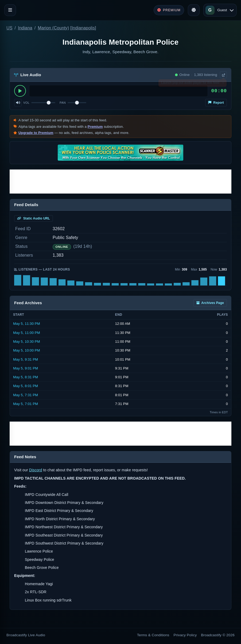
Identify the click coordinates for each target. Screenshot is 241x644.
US (9, 28)
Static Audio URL (34, 218)
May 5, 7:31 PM (26, 395)
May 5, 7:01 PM (26, 404)
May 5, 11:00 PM (27, 333)
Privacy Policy (185, 635)
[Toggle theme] (194, 10)
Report (216, 103)
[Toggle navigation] (10, 10)
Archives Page (210, 303)
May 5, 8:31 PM (26, 377)
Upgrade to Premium (36, 133)
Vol (26, 103)
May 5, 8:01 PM (26, 386)
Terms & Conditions (153, 635)
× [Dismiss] (223, 84)
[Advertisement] (121, 182)
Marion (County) (53, 28)
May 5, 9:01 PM (26, 368)
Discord (36, 470)
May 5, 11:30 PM (27, 324)
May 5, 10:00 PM (27, 350)
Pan (63, 103)
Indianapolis (83, 28)
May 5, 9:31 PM (26, 359)
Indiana (25, 28)
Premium (95, 127)
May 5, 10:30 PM (27, 342)
